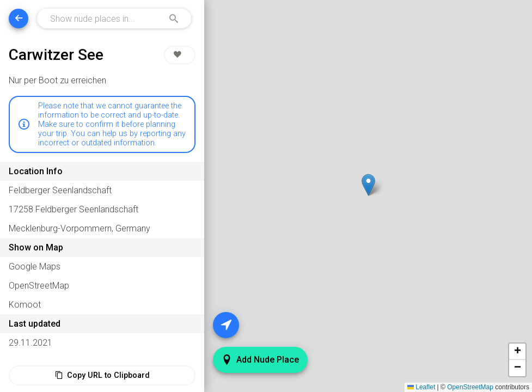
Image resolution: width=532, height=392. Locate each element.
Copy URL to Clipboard (102, 375)
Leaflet (421, 387)
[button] (368, 185)
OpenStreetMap (470, 387)
